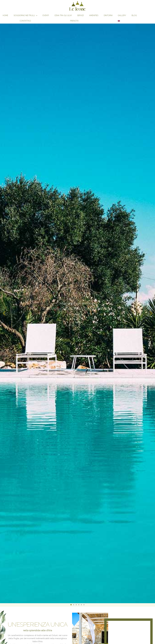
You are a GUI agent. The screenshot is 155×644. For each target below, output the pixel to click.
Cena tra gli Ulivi (63, 15)
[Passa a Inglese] (119, 21)
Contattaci (25, 21)
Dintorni (108, 15)
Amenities (94, 15)
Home (5, 15)
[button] (4, 313)
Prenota (74, 21)
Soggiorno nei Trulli (25, 15)
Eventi (46, 15)
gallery (122, 15)
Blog (134, 15)
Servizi (80, 15)
